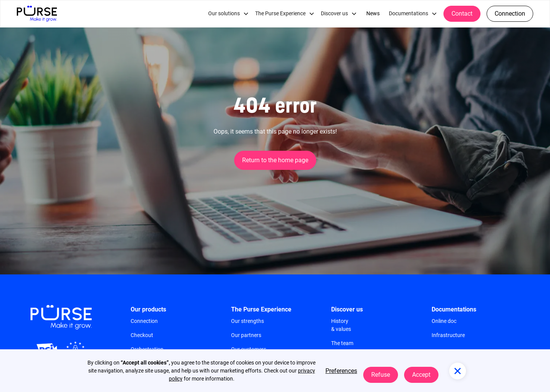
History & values (341, 325)
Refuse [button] (381, 375)
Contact (462, 14)
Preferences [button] (341, 371)
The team (342, 343)
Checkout (142, 335)
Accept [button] (421, 375)
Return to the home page (275, 160)
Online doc (444, 321)
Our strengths (247, 321)
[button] (229, 14)
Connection (510, 14)
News (373, 14)
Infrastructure (448, 335)
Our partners (246, 335)
